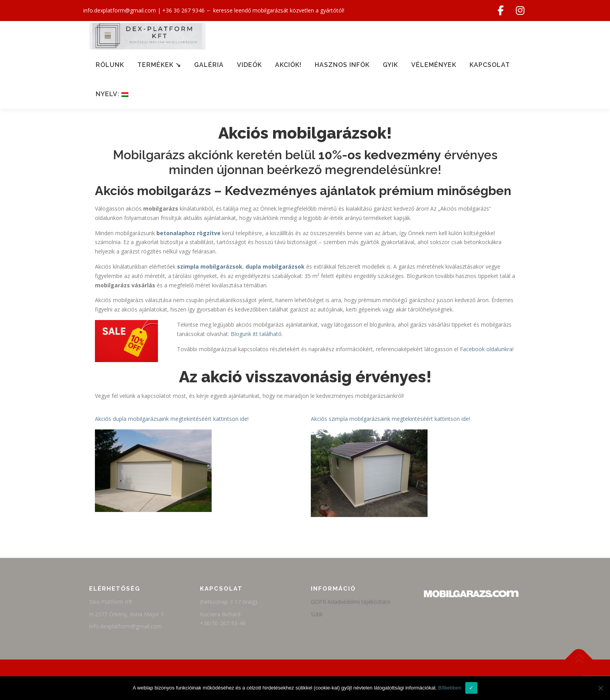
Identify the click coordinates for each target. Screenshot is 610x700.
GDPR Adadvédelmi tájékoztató (351, 602)
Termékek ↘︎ (159, 65)
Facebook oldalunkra (486, 349)
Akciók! (288, 65)
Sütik (317, 614)
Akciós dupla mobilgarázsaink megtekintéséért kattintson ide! (172, 419)
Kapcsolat (490, 65)
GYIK (390, 65)
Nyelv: (112, 94)
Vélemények (434, 65)
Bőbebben (450, 688)
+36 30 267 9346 (183, 10)
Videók (249, 65)
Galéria (209, 65)
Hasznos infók (342, 65)
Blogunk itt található (256, 334)
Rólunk (110, 65)
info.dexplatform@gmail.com (120, 10)
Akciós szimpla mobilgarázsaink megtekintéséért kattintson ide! (390, 419)
